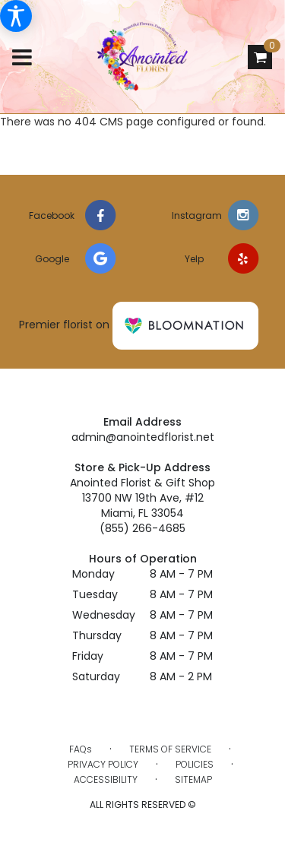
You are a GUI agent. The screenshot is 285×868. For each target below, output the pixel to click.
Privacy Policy (103, 764)
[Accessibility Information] (16, 16)
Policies (195, 764)
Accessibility (106, 779)
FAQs (81, 749)
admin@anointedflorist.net (143, 437)
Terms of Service (170, 749)
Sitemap (193, 779)
